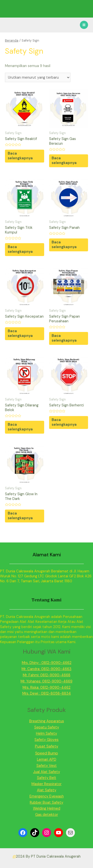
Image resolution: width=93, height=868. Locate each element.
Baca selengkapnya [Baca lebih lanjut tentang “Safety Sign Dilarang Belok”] (20, 427)
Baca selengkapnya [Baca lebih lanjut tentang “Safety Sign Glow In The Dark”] (20, 516)
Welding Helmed (47, 809)
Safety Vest (47, 766)
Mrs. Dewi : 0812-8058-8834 (47, 693)
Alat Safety (47, 790)
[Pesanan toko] (38, 77)
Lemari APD (47, 760)
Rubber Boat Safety (46, 803)
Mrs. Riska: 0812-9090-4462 (46, 688)
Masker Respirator (46, 784)
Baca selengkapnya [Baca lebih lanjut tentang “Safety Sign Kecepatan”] (20, 333)
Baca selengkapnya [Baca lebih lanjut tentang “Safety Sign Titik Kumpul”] (20, 249)
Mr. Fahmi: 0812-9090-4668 (47, 675)
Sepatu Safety (47, 727)
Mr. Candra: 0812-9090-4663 (46, 669)
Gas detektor (47, 815)
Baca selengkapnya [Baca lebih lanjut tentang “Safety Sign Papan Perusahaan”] (64, 338)
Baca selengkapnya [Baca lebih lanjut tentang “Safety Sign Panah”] (64, 245)
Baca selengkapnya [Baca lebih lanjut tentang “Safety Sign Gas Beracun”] (64, 161)
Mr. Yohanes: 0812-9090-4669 (46, 681)
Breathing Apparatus (47, 721)
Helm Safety (46, 734)
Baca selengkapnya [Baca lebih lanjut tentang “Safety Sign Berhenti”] (64, 422)
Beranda (12, 40)
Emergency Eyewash (47, 796)
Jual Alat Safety (47, 772)
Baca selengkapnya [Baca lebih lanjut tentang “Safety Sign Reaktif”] (20, 156)
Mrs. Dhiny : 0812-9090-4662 (47, 663)
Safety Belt (47, 778)
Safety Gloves (46, 740)
